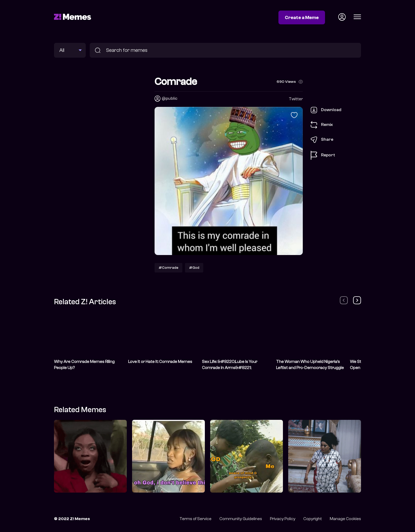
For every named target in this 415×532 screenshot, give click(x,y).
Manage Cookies (345, 519)
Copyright (313, 519)
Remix (322, 125)
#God (194, 268)
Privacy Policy (283, 519)
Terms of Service (195, 519)
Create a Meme (302, 17)
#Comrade (168, 268)
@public (170, 98)
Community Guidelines (241, 519)
